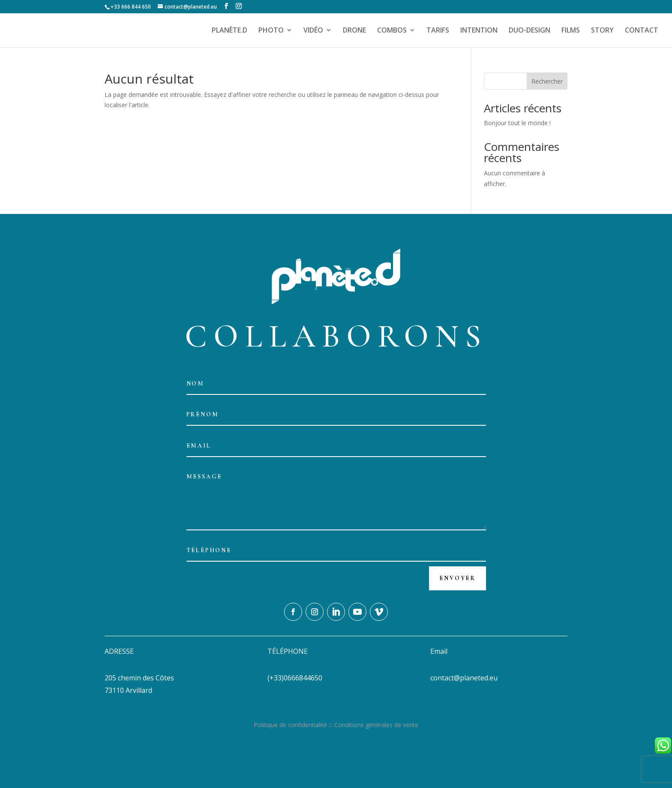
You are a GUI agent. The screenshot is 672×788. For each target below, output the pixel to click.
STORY (602, 31)
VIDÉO (313, 31)
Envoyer (457, 578)
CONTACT (642, 31)
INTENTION (479, 31)
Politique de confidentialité (290, 725)
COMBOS (392, 31)
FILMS (571, 31)
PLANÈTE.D (229, 31)
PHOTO (271, 31)
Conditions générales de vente (376, 725)
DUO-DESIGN (529, 31)
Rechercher (547, 81)
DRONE (354, 31)
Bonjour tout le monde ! (517, 123)
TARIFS (438, 31)
